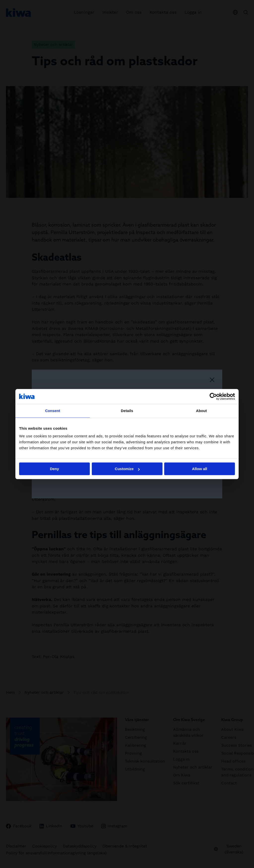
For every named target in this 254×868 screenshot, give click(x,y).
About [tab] (201, 411)
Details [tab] (127, 411)
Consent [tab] (53, 411)
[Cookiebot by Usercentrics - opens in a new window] (213, 396)
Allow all (200, 469)
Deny (54, 469)
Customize (127, 469)
